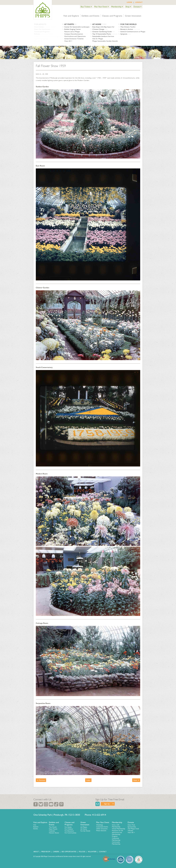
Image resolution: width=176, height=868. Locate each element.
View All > (131, 832)
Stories (36, 829)
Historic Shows (54, 833)
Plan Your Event (101, 7)
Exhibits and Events (90, 16)
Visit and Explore (71, 16)
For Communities (70, 833)
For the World (85, 831)
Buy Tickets (85, 7)
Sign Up (107, 804)
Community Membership (116, 843)
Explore (36, 827)
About (36, 852)
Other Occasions (102, 829)
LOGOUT (139, 2)
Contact (103, 852)
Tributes (130, 831)
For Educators (69, 831)
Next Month (53, 829)
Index (88, 780)
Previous (42, 780)
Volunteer (92, 852)
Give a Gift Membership (116, 826)
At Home (84, 829)
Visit (35, 825)
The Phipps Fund (133, 829)
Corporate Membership (116, 839)
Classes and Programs (112, 16)
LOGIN (129, 2)
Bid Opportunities (69, 852)
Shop (128, 7)
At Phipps (84, 827)
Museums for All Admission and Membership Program (117, 833)
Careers (56, 852)
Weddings (100, 825)
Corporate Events (102, 827)
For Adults (68, 827)
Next (135, 780)
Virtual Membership (119, 829)
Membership (116, 7)
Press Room (46, 852)
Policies (82, 852)
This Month (53, 827)
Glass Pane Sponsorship (132, 826)
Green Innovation (133, 16)
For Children (69, 829)
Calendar (52, 831)
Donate (137, 7)
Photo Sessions (101, 831)
